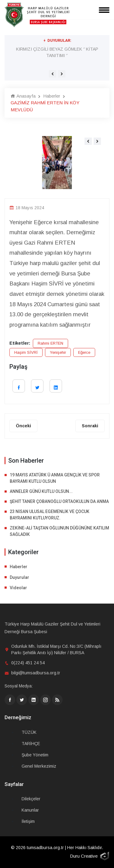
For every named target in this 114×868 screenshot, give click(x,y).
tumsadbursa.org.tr (45, 848)
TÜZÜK (29, 732)
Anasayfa (23, 96)
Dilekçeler (31, 799)
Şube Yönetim (35, 755)
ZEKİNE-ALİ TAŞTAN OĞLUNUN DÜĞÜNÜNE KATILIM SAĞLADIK (59, 531)
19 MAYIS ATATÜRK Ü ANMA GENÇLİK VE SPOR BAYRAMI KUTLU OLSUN (55, 478)
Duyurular (19, 577)
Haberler (52, 96)
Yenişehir (58, 352)
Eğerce (84, 352)
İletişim (28, 821)
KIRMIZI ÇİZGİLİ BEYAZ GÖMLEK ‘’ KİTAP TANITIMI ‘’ (57, 52)
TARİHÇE (31, 744)
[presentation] (53, 74)
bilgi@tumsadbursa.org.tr (36, 673)
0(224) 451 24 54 (28, 663)
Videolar (18, 588)
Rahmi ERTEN (50, 343)
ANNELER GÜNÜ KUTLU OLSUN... (41, 491)
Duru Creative (84, 856)
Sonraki (90, 426)
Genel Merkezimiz (39, 766)
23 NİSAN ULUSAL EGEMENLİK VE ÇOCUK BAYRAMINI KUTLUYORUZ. (50, 515)
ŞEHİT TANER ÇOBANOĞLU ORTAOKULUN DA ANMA (59, 501)
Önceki (23, 426)
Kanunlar (30, 810)
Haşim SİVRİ (26, 352)
